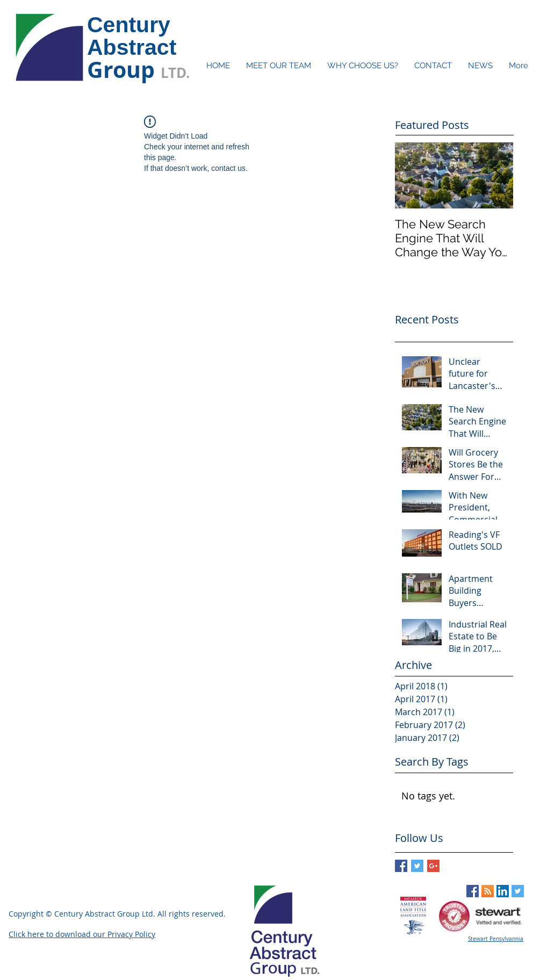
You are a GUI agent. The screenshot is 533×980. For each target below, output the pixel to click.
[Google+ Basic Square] (433, 866)
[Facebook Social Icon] (473, 891)
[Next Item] (496, 175)
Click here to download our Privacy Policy (82, 934)
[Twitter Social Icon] (518, 891)
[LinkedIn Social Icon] (503, 891)
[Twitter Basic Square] (417, 866)
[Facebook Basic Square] (401, 866)
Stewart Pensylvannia (496, 939)
